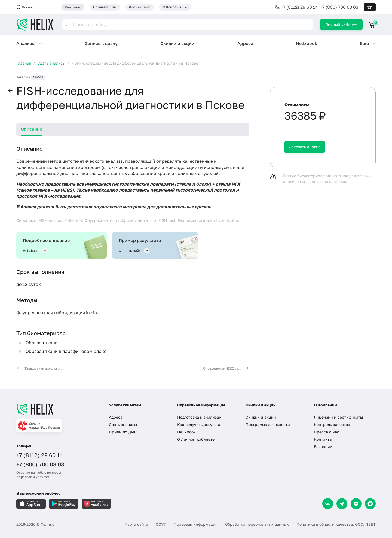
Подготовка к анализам (199, 417)
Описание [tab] (31, 129)
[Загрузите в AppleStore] (31, 504)
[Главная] (57, 409)
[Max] (370, 504)
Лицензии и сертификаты (338, 417)
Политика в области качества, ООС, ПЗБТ (336, 524)
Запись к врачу (101, 43)
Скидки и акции (177, 43)
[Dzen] (356, 504)
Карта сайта (136, 524)
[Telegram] (342, 504)
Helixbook (307, 43)
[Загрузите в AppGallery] (96, 504)
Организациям (105, 7)
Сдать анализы (123, 424)
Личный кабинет (341, 25)
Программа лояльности (268, 424)
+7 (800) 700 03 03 (339, 7)
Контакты (323, 439)
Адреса (245, 43)
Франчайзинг (140, 7)
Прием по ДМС (123, 432)
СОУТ (161, 524)
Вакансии (323, 447)
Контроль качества (332, 424)
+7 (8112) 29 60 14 (299, 7)
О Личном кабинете (196, 439)
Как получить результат (200, 424)
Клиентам (73, 7)
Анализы (26, 43)
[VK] (328, 504)
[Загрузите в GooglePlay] (64, 504)
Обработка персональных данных (257, 524)
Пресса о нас (327, 432)
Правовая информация (196, 524)
